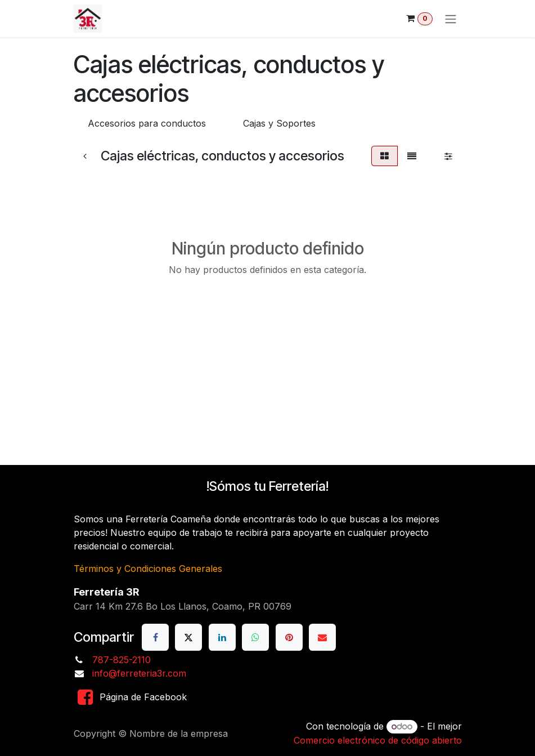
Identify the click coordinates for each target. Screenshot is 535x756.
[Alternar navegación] (451, 19)
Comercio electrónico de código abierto (378, 740)
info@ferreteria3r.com (139, 673)
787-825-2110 (122, 660)
